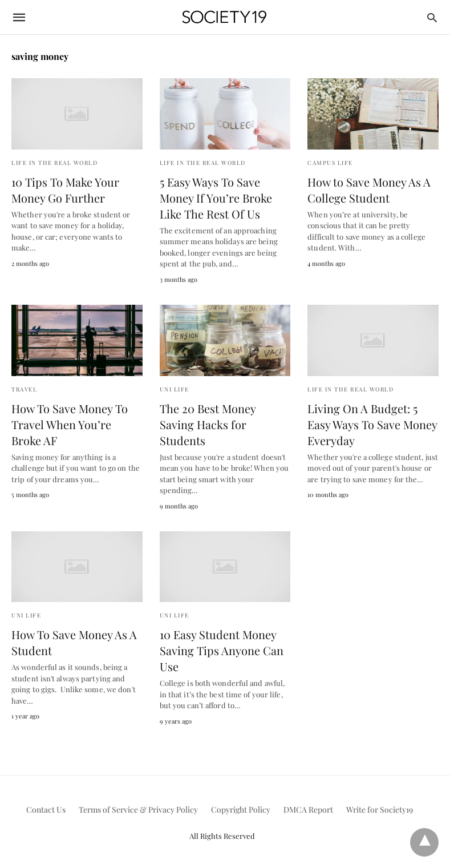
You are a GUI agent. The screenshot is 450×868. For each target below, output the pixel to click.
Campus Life (330, 163)
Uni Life (175, 389)
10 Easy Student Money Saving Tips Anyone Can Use (222, 650)
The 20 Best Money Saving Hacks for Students (208, 424)
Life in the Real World (54, 163)
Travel (24, 389)
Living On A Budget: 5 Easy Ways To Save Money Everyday (372, 424)
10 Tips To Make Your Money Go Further (65, 190)
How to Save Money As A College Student (369, 190)
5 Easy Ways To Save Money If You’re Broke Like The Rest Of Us (216, 198)
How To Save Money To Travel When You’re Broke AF (70, 424)
